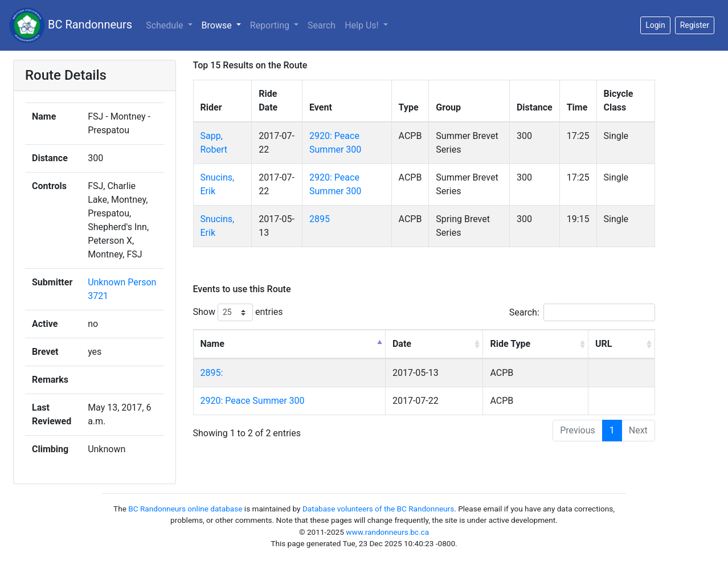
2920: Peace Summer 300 (253, 401)
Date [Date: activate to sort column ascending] (402, 344)
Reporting (271, 25)
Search (322, 25)
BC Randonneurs (71, 25)
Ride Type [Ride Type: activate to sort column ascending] (510, 344)
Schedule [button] (165, 25)
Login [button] (655, 25)
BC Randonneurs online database (185, 509)
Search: (582, 312)
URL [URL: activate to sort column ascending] (604, 344)
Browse (218, 25)
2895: (212, 373)
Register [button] (695, 25)
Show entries (238, 312)
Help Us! (363, 25)
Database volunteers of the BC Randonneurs (378, 509)
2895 (320, 219)
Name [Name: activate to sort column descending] (212, 344)
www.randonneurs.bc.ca (387, 532)
